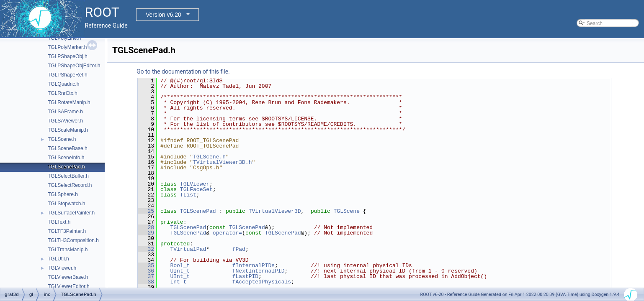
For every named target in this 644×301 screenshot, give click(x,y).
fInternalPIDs (254, 265)
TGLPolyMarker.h (67, 47)
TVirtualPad (188, 249)
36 (146, 271)
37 (146, 276)
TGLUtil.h (58, 259)
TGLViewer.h (62, 268)
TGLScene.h (62, 139)
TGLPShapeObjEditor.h (74, 66)
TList (188, 195)
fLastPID (245, 276)
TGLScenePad (198, 211)
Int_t (178, 282)
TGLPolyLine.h (64, 38)
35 (146, 265)
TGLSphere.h (63, 194)
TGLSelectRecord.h (70, 185)
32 (146, 249)
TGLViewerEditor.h (69, 286)
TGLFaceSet (196, 189)
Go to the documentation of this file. (183, 71)
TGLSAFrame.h (65, 112)
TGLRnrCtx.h (63, 93)
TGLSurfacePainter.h (71, 213)
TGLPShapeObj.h (68, 56)
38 (146, 282)
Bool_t (180, 265)
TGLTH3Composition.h (73, 240)
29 (146, 233)
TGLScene (347, 211)
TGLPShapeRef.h (68, 75)
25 (146, 211)
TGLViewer (195, 184)
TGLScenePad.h (66, 167)
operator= (227, 233)
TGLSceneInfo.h (66, 158)
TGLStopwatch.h (66, 204)
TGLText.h (59, 222)
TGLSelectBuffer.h (68, 176)
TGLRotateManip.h (69, 102)
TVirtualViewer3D (275, 211)
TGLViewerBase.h (68, 277)
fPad (239, 249)
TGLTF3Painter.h (67, 231)
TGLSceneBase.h (68, 148)
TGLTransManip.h (68, 250)
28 (146, 227)
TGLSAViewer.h (65, 121)
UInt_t (180, 271)
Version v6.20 (164, 15)
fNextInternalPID (259, 271)
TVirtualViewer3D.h (222, 162)
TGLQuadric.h (63, 84)
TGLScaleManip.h (68, 130)
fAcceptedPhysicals (262, 282)
